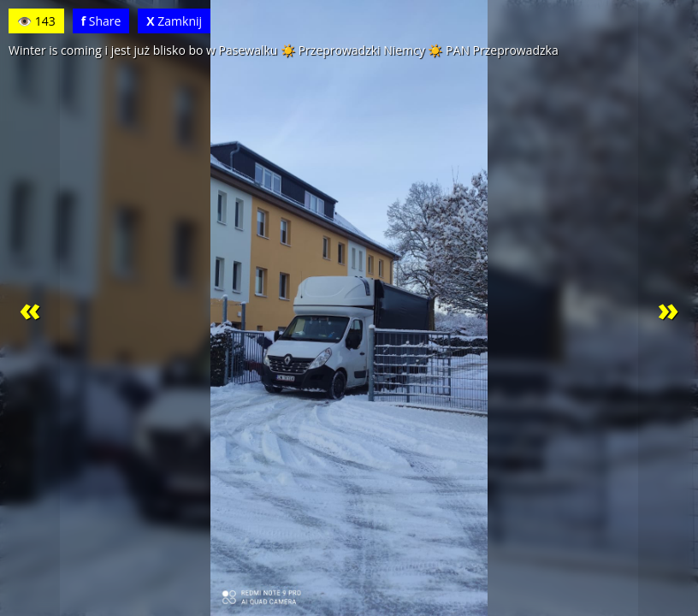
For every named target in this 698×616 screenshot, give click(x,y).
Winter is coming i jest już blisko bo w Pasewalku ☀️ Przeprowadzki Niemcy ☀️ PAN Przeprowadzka (284, 50)
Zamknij (174, 21)
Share (101, 21)
